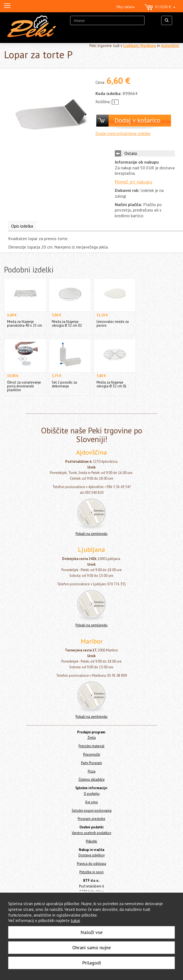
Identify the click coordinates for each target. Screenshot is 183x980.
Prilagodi (91, 963)
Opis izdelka (22, 226)
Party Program (91, 763)
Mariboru (148, 46)
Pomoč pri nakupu (133, 182)
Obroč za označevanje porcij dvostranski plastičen (24, 386)
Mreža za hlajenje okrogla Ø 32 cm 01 (112, 384)
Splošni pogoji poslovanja (92, 811)
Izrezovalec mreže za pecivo (113, 324)
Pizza (92, 771)
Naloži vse (91, 932)
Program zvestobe (91, 819)
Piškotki (91, 841)
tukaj (75, 920)
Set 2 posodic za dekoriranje (64, 384)
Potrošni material (91, 746)
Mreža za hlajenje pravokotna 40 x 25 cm (25, 324)
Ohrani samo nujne (91, 947)
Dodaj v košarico (137, 120)
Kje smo (92, 802)
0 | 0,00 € (160, 7)
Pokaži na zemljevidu (91, 534)
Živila (92, 738)
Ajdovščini (170, 46)
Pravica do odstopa (91, 864)
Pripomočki (92, 754)
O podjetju (92, 794)
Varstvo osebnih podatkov (91, 833)
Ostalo (131, 153)
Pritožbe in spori (91, 872)
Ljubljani (131, 46)
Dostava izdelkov (92, 855)
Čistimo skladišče (92, 780)
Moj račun (126, 7)
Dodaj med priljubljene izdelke (123, 133)
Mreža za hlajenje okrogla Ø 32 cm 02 (67, 324)
